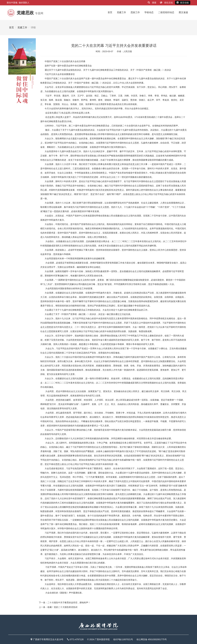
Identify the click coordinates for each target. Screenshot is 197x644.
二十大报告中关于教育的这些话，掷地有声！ (69, 603)
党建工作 (121, 12)
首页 (110, 12)
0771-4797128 (77, 639)
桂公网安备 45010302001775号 (152, 639)
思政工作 (135, 12)
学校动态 (149, 12)
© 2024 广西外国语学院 (98, 639)
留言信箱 (183, 3)
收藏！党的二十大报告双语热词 (62, 607)
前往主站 (167, 3)
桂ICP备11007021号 (123, 639)
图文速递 (183, 12)
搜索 (152, 3)
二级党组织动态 (166, 12)
